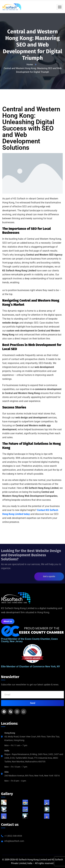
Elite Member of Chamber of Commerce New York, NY (31, 667)
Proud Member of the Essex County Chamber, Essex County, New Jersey (29, 640)
